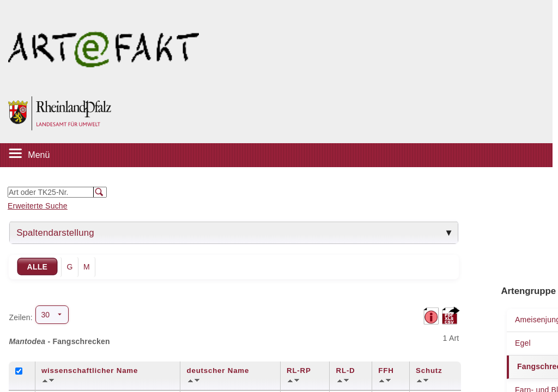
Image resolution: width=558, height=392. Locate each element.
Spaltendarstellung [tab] (55, 233)
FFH (386, 370)
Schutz (429, 370)
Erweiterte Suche (38, 206)
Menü (39, 155)
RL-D (346, 370)
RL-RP (299, 370)
